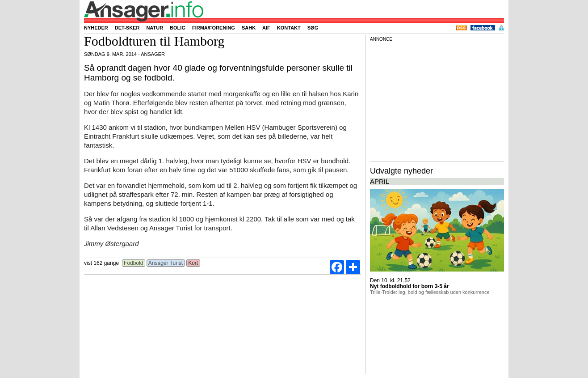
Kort (193, 263)
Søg (313, 28)
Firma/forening (214, 28)
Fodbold (134, 263)
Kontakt (289, 28)
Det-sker (127, 28)
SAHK (249, 28)
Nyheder (96, 28)
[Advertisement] (437, 100)
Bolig (178, 28)
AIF (266, 28)
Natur (155, 28)
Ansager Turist (166, 263)
